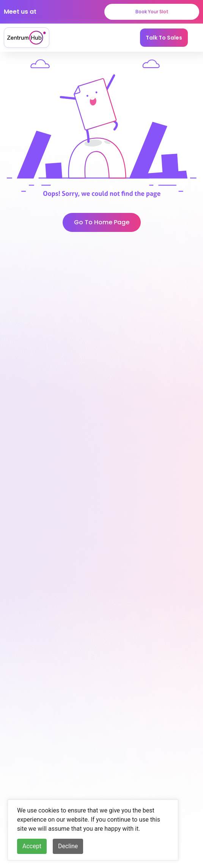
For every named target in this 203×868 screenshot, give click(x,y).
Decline (68, 846)
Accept (32, 846)
